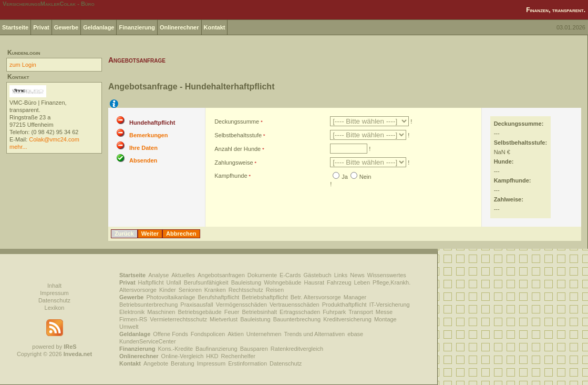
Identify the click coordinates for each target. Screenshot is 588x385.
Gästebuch (317, 275)
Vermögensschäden (241, 305)
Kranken (215, 290)
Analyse (158, 275)
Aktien (236, 334)
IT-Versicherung (390, 305)
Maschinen (161, 312)
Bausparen (254, 349)
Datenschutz (54, 300)
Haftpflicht (151, 282)
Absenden (143, 160)
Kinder (168, 290)
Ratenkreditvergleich (297, 349)
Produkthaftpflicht (344, 305)
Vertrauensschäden (295, 305)
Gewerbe (66, 27)
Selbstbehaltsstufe (238, 135)
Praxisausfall (197, 305)
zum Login (23, 65)
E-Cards (290, 275)
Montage (385, 319)
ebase (355, 334)
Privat (41, 27)
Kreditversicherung (347, 319)
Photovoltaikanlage (171, 297)
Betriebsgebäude (200, 312)
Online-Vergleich (183, 356)
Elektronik (132, 312)
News (357, 275)
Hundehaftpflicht (152, 123)
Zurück (124, 234)
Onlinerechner (179, 27)
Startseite (15, 27)
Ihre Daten (143, 148)
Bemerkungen (148, 135)
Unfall (174, 282)
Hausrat (314, 282)
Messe (384, 312)
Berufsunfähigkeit (206, 282)
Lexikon (55, 308)
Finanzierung (137, 27)
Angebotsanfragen (221, 275)
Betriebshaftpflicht (265, 297)
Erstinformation (247, 363)
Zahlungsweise (234, 163)
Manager (355, 297)
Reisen (275, 290)
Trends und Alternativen (314, 334)
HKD (212, 356)
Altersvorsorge (138, 290)
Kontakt (215, 27)
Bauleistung (246, 282)
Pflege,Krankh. (391, 282)
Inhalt (54, 286)
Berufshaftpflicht (218, 297)
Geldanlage (99, 27)
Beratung (183, 363)
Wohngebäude (282, 282)
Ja (345, 177)
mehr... (18, 147)
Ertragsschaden (300, 312)
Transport (361, 312)
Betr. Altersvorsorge (316, 297)
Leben (362, 282)
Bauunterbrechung (297, 319)
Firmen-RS (133, 319)
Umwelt (129, 327)
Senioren (190, 290)
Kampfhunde (231, 176)
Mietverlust (224, 319)
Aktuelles (183, 275)
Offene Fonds (170, 334)
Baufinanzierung (216, 349)
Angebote (156, 363)
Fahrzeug (339, 282)
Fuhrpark (334, 312)
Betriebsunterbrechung (148, 305)
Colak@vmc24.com (54, 139)
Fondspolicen (208, 334)
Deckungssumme (237, 121)
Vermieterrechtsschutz (178, 319)
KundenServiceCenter (148, 341)
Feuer (232, 312)
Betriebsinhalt (259, 312)
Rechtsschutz (246, 290)
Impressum (54, 293)
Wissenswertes (387, 275)
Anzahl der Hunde (238, 149)
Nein (365, 177)
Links (341, 275)
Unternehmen (264, 334)
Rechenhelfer (238, 356)
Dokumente (262, 275)
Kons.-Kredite (175, 349)
